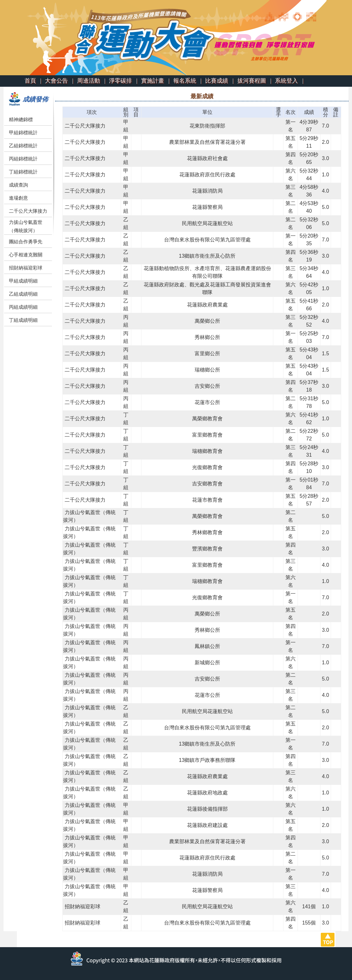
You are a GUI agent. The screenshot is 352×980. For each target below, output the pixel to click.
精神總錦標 (21, 119)
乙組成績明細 (23, 294)
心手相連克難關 (26, 255)
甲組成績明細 (23, 281)
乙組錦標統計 (23, 146)
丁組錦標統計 (23, 172)
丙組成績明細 (23, 307)
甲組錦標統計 (23, 133)
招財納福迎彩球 (26, 268)
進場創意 (18, 198)
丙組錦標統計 (23, 159)
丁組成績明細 (23, 320)
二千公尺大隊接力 (28, 211)
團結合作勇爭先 (26, 242)
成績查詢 (18, 185)
